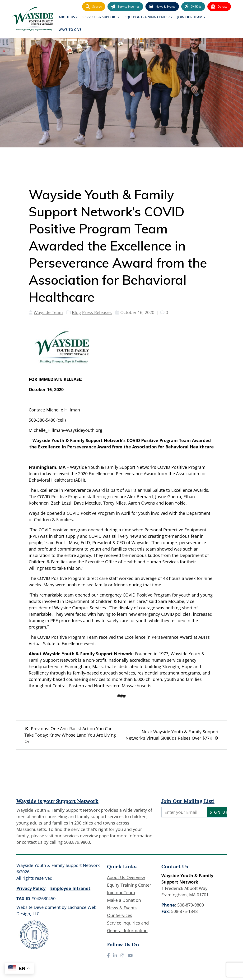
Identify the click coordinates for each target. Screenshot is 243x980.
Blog (76, 312)
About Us (67, 17)
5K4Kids (193, 7)
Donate (219, 7)
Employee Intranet (70, 888)
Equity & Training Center (147, 17)
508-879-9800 (191, 905)
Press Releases (97, 312)
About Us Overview (126, 877)
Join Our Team (190, 17)
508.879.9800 (77, 842)
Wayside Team (48, 312)
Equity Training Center (129, 885)
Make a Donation (124, 900)
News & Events (162, 7)
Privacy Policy (31, 888)
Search (94, 7)
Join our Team (121, 893)
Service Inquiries (125, 7)
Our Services (120, 915)
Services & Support (100, 17)
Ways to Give (70, 30)
